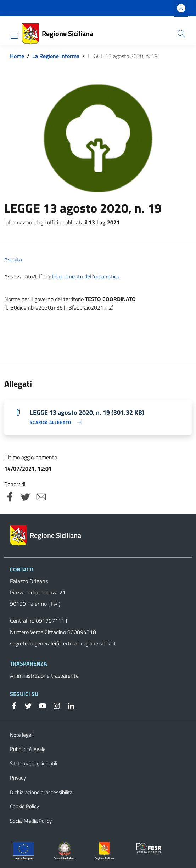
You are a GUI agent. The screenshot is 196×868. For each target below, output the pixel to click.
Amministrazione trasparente (44, 676)
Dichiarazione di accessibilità (41, 792)
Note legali (22, 735)
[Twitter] (26, 705)
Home (17, 56)
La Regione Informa (56, 56)
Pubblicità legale (28, 749)
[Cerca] (181, 34)
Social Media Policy (31, 821)
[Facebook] (14, 705)
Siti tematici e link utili (33, 763)
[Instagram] (54, 705)
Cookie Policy (24, 806)
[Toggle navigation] (14, 36)
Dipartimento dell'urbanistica (86, 276)
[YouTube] (40, 705)
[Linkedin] (68, 705)
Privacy (18, 778)
